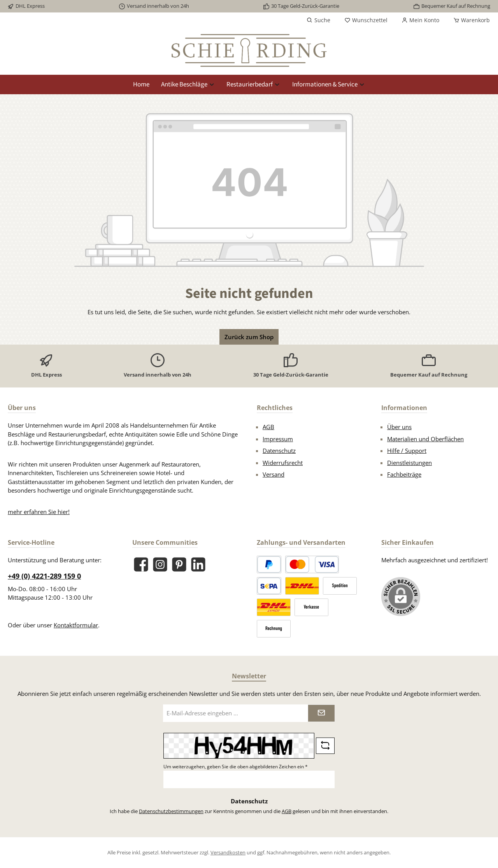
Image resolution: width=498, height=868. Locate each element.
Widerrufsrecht (283, 463)
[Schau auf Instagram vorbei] (160, 564)
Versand (274, 474)
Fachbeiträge (404, 474)
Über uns (399, 427)
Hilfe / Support (407, 451)
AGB (268, 427)
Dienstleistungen (409, 463)
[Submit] (321, 713)
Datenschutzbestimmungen (171, 811)
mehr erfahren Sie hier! (39, 512)
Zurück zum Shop (249, 337)
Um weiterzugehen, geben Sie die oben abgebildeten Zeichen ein (236, 767)
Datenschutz (279, 451)
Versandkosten (228, 852)
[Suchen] (318, 20)
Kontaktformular (76, 625)
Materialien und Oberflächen (425, 439)
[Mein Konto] (420, 20)
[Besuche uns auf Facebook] (141, 564)
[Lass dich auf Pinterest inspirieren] (179, 564)
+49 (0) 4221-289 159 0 (44, 576)
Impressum (278, 439)
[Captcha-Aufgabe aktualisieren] (325, 746)
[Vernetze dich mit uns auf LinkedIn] (198, 564)
